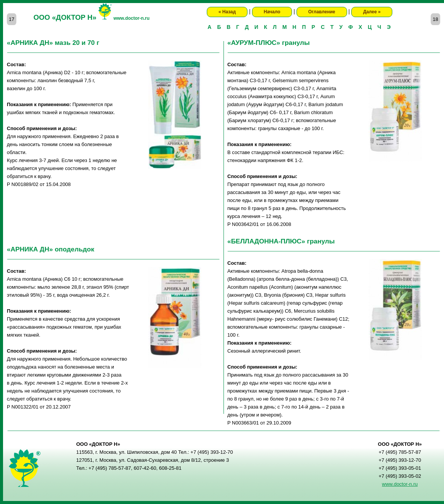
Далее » (372, 12)
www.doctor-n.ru (131, 18)
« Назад (227, 12)
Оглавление (322, 12)
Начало (272, 12)
